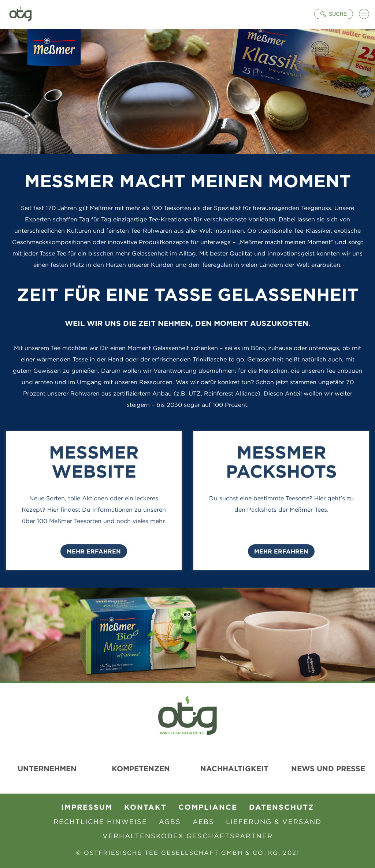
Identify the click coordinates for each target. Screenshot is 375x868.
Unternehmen (47, 768)
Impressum (87, 807)
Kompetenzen (141, 768)
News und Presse (328, 768)
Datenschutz (282, 807)
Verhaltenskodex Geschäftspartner (188, 836)
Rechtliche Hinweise (100, 822)
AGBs (170, 822)
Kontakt (145, 807)
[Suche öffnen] (334, 14)
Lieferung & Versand (274, 822)
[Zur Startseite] (21, 14)
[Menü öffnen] (364, 14)
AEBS (203, 822)
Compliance (208, 807)
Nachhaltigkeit (234, 768)
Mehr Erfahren (94, 551)
